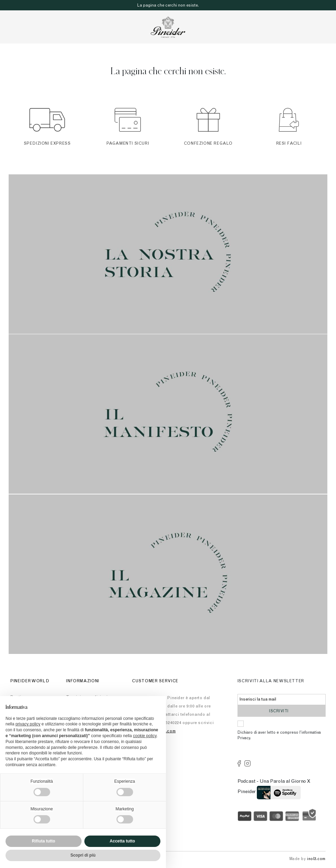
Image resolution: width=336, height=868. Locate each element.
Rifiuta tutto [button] (43, 841)
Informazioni (83, 681)
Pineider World (30, 681)
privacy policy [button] (28, 724)
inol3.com (316, 859)
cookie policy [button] (145, 736)
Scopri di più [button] (83, 855)
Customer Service (155, 681)
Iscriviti (282, 711)
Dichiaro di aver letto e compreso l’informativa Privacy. (279, 736)
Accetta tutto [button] (122, 841)
